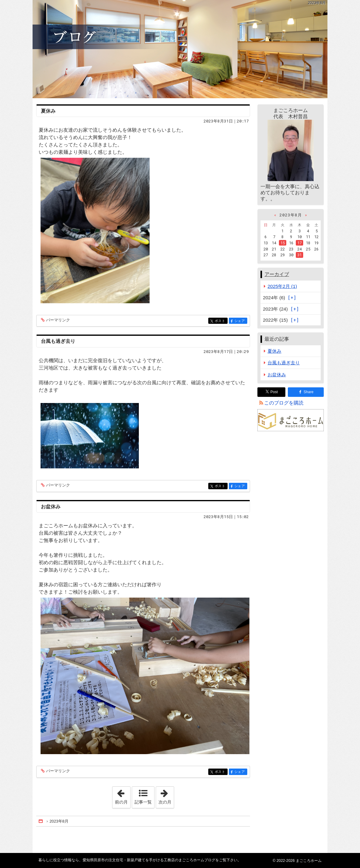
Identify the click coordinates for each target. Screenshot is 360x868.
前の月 (123, 796)
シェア (240, 321)
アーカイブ (277, 274)
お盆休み (51, 507)
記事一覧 (143, 802)
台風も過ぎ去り (58, 341)
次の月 (166, 796)
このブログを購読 (284, 403)
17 (299, 243)
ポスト (221, 321)
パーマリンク (58, 320)
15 (283, 243)
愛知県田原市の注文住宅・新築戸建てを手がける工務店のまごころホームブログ (180, 49)
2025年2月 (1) (282, 286)
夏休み (48, 111)
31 (299, 255)
